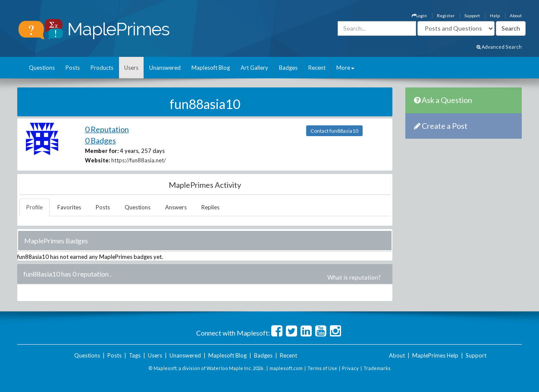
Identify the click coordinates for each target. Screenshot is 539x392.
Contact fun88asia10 (334, 131)
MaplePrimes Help (435, 355)
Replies (210, 207)
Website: (97, 160)
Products (102, 68)
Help (495, 16)
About (516, 16)
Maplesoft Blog (211, 68)
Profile (34, 207)
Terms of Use (322, 368)
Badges (288, 68)
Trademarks (377, 368)
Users (131, 68)
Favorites (69, 207)
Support (472, 16)
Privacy (350, 368)
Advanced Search (499, 47)
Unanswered (165, 68)
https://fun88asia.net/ (139, 160)
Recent (317, 68)
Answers (176, 207)
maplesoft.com (286, 368)
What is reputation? (354, 277)
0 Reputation (107, 129)
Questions (42, 68)
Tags (135, 355)
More (345, 68)
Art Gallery (254, 68)
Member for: (102, 151)
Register (446, 16)
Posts (73, 68)
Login (419, 16)
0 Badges (100, 140)
